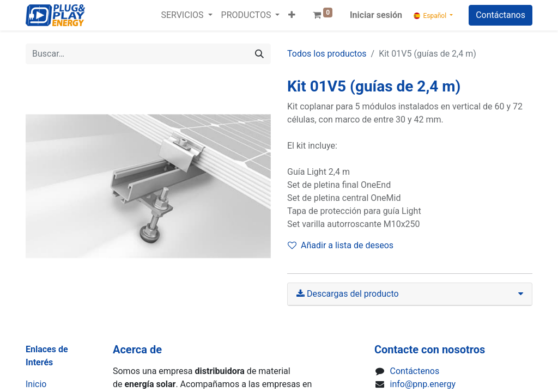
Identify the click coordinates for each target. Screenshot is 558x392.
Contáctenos (415, 371)
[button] (292, 15)
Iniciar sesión (376, 15)
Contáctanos (501, 15)
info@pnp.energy (423, 384)
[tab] (410, 294)
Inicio (36, 384)
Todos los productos (327, 54)
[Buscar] (259, 54)
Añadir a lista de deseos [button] (341, 245)
